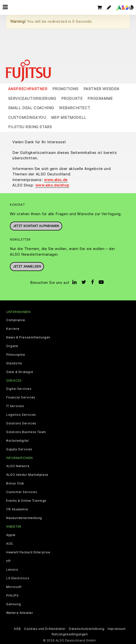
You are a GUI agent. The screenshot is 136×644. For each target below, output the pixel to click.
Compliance (16, 320)
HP (8, 561)
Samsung (13, 604)
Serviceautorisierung (32, 98)
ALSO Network (18, 466)
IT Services (15, 406)
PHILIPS (12, 596)
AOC (10, 544)
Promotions (65, 89)
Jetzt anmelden (27, 266)
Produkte (72, 98)
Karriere (13, 329)
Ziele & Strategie (20, 372)
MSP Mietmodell (69, 117)
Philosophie (16, 355)
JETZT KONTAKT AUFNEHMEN (36, 226)
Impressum (117, 629)
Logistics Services (21, 415)
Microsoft (14, 587)
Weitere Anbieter (20, 613)
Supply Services (19, 449)
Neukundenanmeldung (24, 518)
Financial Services (21, 397)
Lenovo (12, 570)
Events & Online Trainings (26, 501)
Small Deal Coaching (31, 108)
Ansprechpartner (28, 89)
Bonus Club (15, 483)
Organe (12, 346)
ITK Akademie (17, 509)
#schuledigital (17, 441)
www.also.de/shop (52, 185)
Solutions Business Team (26, 432)
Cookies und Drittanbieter (45, 629)
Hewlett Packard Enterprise (28, 552)
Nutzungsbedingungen (70, 634)
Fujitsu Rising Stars (30, 127)
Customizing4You (27, 117)
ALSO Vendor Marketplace (27, 475)
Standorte (14, 363)
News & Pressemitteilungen (28, 337)
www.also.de (56, 180)
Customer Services (22, 492)
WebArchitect (75, 108)
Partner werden (101, 89)
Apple (11, 535)
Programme (100, 98)
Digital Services (19, 389)
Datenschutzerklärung (87, 629)
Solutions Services (21, 423)
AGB (17, 629)
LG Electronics (18, 578)
